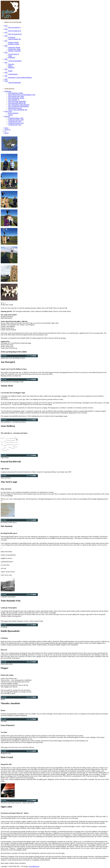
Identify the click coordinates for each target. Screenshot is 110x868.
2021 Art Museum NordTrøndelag (18, 106)
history (7, 128)
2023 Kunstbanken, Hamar (16, 98)
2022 (6, 69)
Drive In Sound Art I (14, 27)
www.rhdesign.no (34, 866)
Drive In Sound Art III (15, 34)
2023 (6, 72)
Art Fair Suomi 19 (14, 54)
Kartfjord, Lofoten (14, 44)
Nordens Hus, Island (14, 49)
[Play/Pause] (2, 356)
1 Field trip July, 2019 (15, 125)
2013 (6, 26)
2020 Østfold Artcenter (15, 108)
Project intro (8, 111)
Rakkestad (11, 67)
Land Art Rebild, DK (14, 39)
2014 (6, 29)
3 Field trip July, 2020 (15, 121)
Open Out (11, 64)
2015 (6, 32)
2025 (6, 76)
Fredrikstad (12, 37)
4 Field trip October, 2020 (16, 120)
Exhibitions (8, 91)
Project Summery (13, 113)
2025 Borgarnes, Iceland (15, 93)
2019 (6, 52)
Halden (10, 71)
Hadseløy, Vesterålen (14, 51)
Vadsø (10, 56)
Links (6, 81)
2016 (6, 36)
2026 (6, 79)
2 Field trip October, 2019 (16, 123)
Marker (10, 66)
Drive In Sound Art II (15, 31)
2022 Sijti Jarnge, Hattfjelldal (17, 101)
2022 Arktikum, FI (14, 100)
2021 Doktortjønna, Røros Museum (19, 105)
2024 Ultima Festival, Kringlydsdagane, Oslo (22, 95)
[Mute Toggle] (31, 356)
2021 (6, 62)
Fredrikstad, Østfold (14, 47)
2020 (6, 59)
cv (5, 131)
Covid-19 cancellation (15, 61)
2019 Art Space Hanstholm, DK (18, 110)
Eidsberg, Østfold (13, 42)
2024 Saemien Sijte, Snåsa (16, 96)
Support (11, 115)
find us (7, 133)
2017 (6, 41)
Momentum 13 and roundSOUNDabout (20, 78)
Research (7, 116)
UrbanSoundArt (13, 74)
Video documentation (15, 83)
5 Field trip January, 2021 (16, 118)
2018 (6, 46)
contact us (7, 130)
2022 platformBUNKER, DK (17, 103)
